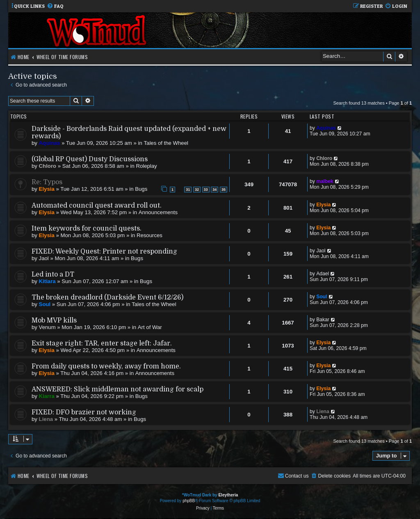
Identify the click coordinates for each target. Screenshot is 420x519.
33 (206, 190)
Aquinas (50, 143)
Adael (323, 274)
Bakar (323, 320)
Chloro (48, 166)
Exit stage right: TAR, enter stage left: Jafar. (102, 343)
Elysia (47, 189)
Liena (46, 419)
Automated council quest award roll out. (97, 206)
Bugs (141, 189)
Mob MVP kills (54, 320)
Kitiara (47, 281)
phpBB (189, 501)
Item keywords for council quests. (87, 229)
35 (224, 190)
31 (188, 190)
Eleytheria (228, 495)
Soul (45, 304)
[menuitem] (55, 6)
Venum (47, 327)
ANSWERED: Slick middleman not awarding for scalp (118, 389)
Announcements (158, 212)
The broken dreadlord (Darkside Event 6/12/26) (107, 297)
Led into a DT (53, 274)
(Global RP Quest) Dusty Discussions (90, 159)
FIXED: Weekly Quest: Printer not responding (104, 251)
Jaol (44, 258)
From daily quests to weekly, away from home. (106, 366)
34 (215, 190)
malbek (325, 181)
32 (197, 190)
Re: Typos (47, 182)
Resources (150, 235)
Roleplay (146, 166)
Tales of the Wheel (166, 143)
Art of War (150, 327)
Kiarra (47, 396)
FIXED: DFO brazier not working (84, 412)
